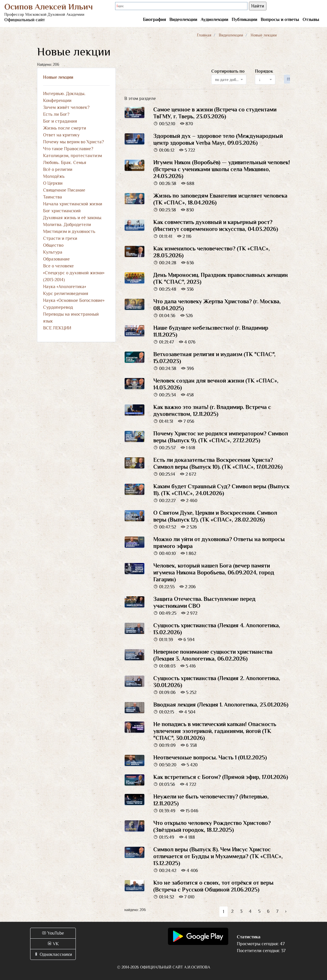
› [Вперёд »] (286, 911)
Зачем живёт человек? (66, 107)
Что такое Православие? (68, 149)
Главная (204, 35)
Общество (53, 245)
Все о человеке (58, 266)
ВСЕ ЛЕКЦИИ (57, 328)
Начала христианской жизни (73, 204)
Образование (56, 259)
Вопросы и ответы (280, 20)
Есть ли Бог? (56, 114)
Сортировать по (228, 71)
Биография (154, 20)
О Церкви (53, 183)
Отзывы (311, 20)
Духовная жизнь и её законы (72, 218)
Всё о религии (58, 169)
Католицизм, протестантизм (72, 156)
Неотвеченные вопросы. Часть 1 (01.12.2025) (210, 757)
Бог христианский (62, 211)
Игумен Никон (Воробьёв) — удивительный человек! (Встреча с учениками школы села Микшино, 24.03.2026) (222, 169)
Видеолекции (183, 20)
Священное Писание (64, 190)
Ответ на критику (61, 135)
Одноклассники (53, 954)
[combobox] (229, 80)
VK (53, 944)
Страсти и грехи (60, 238)
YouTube (53, 933)
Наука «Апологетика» (65, 287)
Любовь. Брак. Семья (65, 163)
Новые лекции (58, 77)
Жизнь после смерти (65, 128)
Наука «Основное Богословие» (74, 300)
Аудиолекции (214, 20)
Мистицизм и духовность (69, 232)
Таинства (53, 197)
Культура (53, 252)
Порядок (264, 71)
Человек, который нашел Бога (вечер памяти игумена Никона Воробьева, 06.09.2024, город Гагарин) (214, 572)
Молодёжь (54, 176)
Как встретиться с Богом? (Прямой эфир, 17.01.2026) (221, 777)
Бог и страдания (60, 121)
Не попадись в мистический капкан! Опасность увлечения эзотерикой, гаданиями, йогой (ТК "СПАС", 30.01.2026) (215, 731)
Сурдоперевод (58, 307)
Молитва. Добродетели (67, 225)
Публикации (244, 20)
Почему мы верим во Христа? (73, 142)
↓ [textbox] (260, 80)
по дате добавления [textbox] (227, 80)
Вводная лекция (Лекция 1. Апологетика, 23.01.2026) (221, 705)
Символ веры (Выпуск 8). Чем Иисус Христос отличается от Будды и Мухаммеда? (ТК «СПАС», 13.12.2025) (218, 856)
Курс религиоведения (66, 294)
